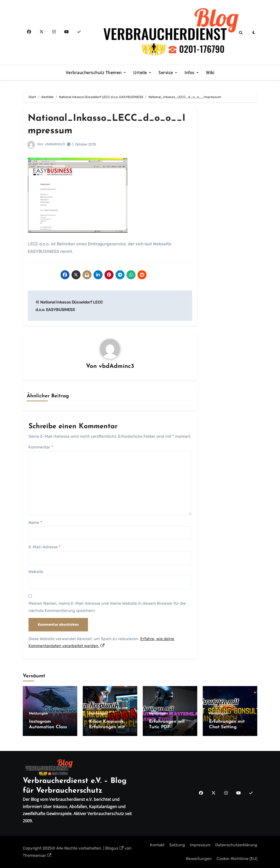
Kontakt (157, 845)
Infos (190, 73)
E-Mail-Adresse (44, 547)
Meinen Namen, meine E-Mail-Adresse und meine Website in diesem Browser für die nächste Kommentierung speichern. (107, 607)
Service (166, 73)
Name (35, 522)
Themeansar (37, 855)
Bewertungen (199, 859)
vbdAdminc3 (55, 144)
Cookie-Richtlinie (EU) (237, 859)
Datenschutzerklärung (236, 845)
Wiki (210, 73)
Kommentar (41, 447)
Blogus (114, 848)
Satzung (177, 845)
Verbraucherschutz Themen (94, 73)
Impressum (200, 845)
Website (36, 572)
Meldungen (38, 714)
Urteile (141, 73)
